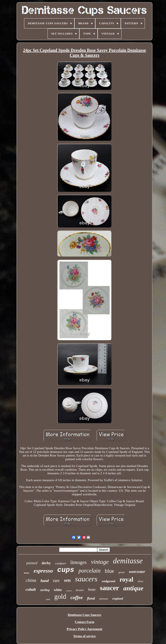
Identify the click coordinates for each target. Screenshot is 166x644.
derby (46, 563)
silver (141, 581)
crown (69, 591)
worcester (137, 572)
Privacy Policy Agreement (85, 629)
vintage (100, 562)
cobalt (31, 589)
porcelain (89, 571)
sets (68, 580)
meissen (104, 599)
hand (45, 581)
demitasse (128, 561)
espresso (43, 571)
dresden (80, 590)
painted (32, 563)
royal (126, 579)
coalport (61, 563)
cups (66, 570)
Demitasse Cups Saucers (85, 615)
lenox (27, 573)
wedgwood (108, 581)
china (31, 580)
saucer (110, 588)
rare (56, 581)
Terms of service (85, 636)
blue (110, 571)
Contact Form (85, 622)
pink (48, 599)
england (118, 599)
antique (133, 588)
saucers (86, 579)
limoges (78, 562)
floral (91, 598)
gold (60, 596)
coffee (77, 598)
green (122, 572)
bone (92, 590)
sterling (45, 590)
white (58, 590)
